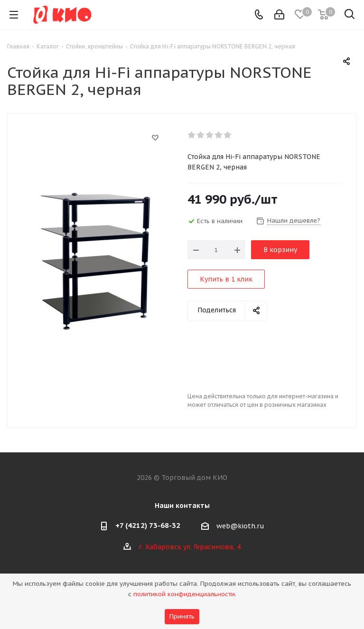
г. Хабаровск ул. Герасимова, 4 (190, 547)
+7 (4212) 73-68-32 (148, 525)
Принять (182, 616)
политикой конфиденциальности (184, 594)
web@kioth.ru (240, 526)
